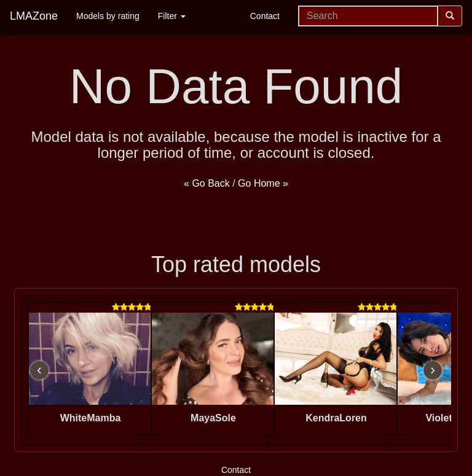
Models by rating (108, 16)
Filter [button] (172, 16)
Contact (265, 16)
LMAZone (34, 16)
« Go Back (207, 183)
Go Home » (263, 183)
